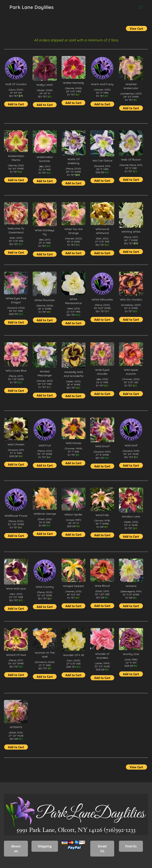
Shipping (45, 846)
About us (16, 849)
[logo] (32, 7)
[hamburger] (141, 7)
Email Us (102, 849)
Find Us (131, 846)
